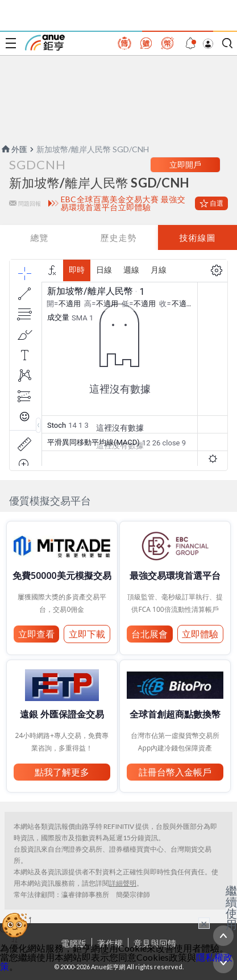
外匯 (14, 149)
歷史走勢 (118, 237)
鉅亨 (45, 43)
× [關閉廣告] (204, 923)
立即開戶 (185, 164)
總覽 (39, 237)
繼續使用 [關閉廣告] (231, 907)
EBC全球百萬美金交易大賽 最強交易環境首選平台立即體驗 (123, 203)
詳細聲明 (123, 883)
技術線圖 (197, 237)
